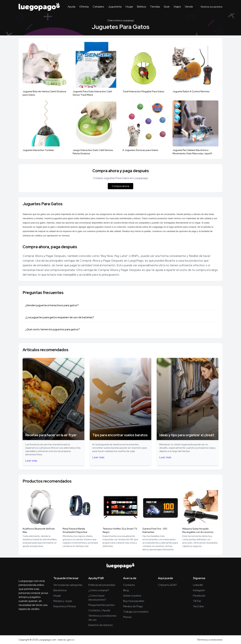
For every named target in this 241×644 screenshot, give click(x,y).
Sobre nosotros (132, 596)
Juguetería (115, 7)
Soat (167, 7)
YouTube (198, 606)
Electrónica (60, 590)
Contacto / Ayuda (99, 610)
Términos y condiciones (210, 640)
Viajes (177, 7)
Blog (126, 590)
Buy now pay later (134, 601)
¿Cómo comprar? (99, 590)
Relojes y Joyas (63, 601)
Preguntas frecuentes (101, 605)
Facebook (199, 596)
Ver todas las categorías (68, 585)
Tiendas (155, 7)
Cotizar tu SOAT (168, 585)
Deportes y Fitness (65, 606)
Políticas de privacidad (102, 585)
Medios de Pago (133, 606)
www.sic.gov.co (66, 640)
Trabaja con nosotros (136, 612)
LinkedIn (198, 585)
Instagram (199, 590)
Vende (189, 7)
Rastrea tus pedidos (212, 7)
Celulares (98, 7)
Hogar (129, 7)
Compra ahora (120, 186)
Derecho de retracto (101, 625)
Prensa (127, 617)
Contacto (129, 585)
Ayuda (71, 7)
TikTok (197, 601)
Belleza (142, 7)
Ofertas (84, 7)
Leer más (31, 461)
